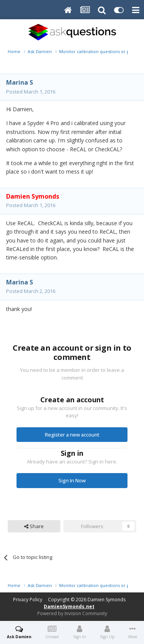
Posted (31, 92)
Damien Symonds (107, 600)
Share (34, 526)
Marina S (20, 82)
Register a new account (72, 435)
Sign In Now (72, 480)
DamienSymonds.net (69, 606)
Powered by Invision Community (72, 613)
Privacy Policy (28, 600)
